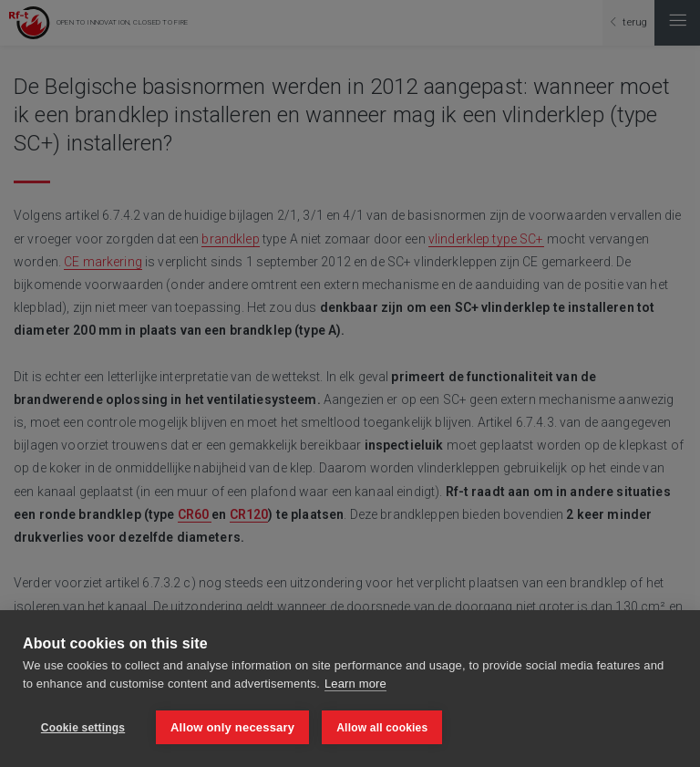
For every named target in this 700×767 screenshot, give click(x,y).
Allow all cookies (382, 728)
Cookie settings (83, 728)
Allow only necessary (232, 727)
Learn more (355, 684)
